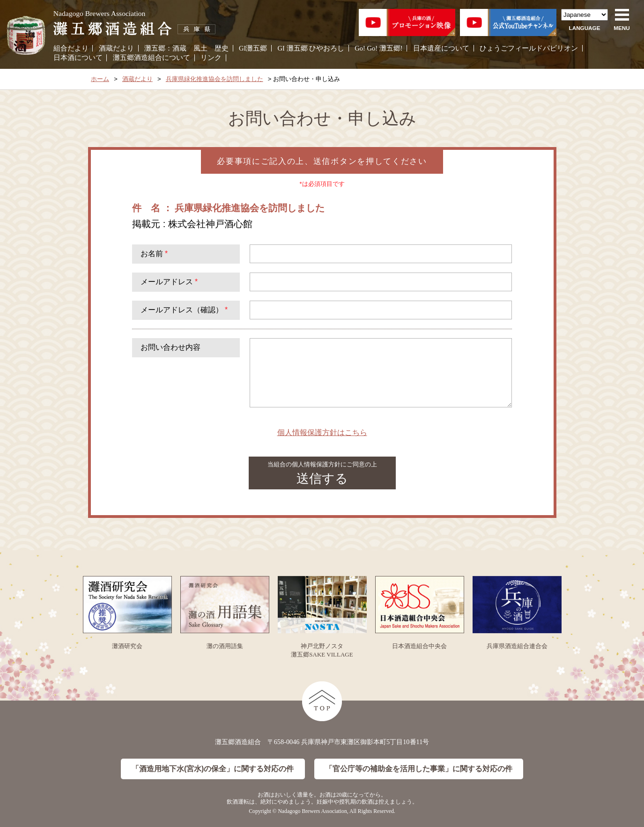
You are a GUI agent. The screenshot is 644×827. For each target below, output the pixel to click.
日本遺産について (441, 48)
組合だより (71, 48)
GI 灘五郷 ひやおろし (311, 48)
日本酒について (78, 58)
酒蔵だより (116, 48)
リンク (211, 58)
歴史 (222, 48)
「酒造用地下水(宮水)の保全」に (213, 769)
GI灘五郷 (253, 48)
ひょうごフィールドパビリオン (529, 48)
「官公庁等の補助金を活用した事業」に (419, 769)
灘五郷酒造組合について (152, 58)
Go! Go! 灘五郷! (378, 48)
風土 (200, 48)
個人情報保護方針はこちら (322, 432)
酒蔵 (179, 48)
